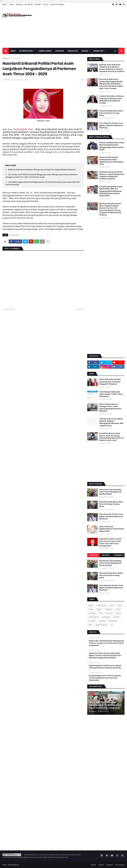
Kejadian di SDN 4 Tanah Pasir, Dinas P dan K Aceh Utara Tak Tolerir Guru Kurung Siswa (110, 542)
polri (90, 625)
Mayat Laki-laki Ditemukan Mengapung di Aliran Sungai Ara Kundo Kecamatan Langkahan (106, 643)
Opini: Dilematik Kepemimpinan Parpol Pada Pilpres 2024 (112, 529)
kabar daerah (15, 58)
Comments (118, 555)
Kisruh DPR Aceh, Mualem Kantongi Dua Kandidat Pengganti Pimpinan (110, 382)
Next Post (79, 309)
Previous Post (9, 309)
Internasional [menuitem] (26, 51)
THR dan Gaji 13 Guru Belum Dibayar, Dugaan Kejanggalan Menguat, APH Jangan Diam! (111, 422)
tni (112, 625)
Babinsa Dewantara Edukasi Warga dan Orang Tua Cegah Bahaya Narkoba (42, 170)
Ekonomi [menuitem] (60, 51)
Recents (106, 555)
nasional (92, 621)
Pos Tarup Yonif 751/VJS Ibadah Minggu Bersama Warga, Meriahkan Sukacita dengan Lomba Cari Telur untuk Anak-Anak (41, 176)
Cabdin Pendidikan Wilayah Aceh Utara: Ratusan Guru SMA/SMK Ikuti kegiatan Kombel (112, 100)
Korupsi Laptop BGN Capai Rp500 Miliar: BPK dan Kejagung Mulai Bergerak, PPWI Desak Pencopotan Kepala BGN (111, 191)
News (112, 605)
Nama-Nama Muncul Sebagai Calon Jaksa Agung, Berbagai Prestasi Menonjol (110, 408)
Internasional (101, 605)
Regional (109, 609)
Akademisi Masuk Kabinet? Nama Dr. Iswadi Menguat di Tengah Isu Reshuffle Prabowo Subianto (112, 175)
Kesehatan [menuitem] (98, 51)
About (11, 4)
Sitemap (19, 4)
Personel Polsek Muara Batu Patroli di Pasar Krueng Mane (111, 113)
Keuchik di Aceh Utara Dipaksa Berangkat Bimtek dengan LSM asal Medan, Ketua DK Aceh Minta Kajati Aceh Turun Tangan (111, 84)
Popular (93, 555)
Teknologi (92, 613)
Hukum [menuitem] (85, 51)
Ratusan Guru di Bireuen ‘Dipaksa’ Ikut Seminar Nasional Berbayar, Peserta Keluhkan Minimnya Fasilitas (112, 68)
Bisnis (91, 605)
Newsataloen (14, 865)
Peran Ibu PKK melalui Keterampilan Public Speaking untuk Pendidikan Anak (111, 161)
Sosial (118, 609)
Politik (91, 609)
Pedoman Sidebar (57, 4)
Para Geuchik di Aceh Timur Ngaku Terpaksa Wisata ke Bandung (111, 125)
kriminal (117, 617)
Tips (101, 613)
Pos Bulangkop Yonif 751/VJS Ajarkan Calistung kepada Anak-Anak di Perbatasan (105, 678)
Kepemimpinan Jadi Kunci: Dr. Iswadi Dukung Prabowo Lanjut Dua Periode (105, 667)
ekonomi (109, 613)
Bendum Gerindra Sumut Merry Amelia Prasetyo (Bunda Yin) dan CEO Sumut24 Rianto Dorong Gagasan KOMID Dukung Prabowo (110, 209)
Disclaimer (29, 4)
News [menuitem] (13, 51)
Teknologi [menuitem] (73, 51)
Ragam (99, 609)
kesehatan (106, 617)
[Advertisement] (79, 27)
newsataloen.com (23, 129)
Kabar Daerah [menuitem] (45, 51)
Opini (119, 605)
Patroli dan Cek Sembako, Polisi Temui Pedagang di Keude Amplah (111, 492)
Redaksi (38, 4)
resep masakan (101, 625)
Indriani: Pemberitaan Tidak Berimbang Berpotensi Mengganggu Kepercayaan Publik (112, 146)
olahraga (102, 621)
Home (5, 4)
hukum (118, 613)
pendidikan (113, 621)
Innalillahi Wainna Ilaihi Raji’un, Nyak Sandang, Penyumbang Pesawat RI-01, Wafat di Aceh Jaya (112, 437)
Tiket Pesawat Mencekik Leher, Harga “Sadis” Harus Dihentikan (111, 394)
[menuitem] (6, 51)
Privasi (46, 4)
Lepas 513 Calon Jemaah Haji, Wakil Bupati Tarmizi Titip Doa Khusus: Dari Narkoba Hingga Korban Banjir (105, 655)
